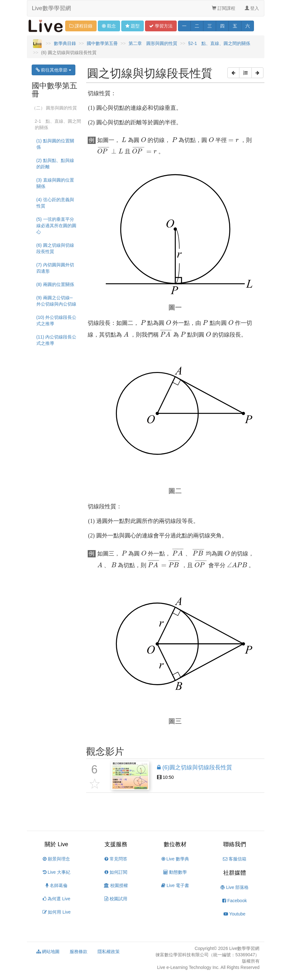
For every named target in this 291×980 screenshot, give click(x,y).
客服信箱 (235, 859)
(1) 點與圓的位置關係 (55, 144)
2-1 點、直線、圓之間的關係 (58, 124)
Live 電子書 (175, 885)
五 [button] (235, 26)
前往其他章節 (54, 70)
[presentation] (124, 140)
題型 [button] (133, 26)
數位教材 (175, 844)
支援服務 (116, 844)
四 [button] (222, 26)
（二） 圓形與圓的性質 (54, 108)
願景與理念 (56, 859)
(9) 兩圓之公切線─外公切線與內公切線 (56, 301)
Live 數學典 (175, 859)
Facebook (234, 901)
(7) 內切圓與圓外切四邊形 (55, 268)
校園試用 (116, 899)
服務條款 (79, 952)
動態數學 (175, 872)
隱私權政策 (109, 952)
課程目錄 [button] (81, 26)
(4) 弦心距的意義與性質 (55, 203)
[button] (233, 73)
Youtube (234, 914)
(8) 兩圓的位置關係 (55, 284)
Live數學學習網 (51, 8)
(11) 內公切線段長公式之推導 (57, 340)
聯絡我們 (235, 844)
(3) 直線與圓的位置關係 (55, 183)
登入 (252, 8)
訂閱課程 (224, 8)
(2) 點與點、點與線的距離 (55, 164)
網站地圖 (48, 952)
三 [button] (210, 26)
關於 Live (56, 844)
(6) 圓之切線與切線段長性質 (55, 248)
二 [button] (197, 26)
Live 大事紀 (57, 872)
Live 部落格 (234, 887)
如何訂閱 (116, 872)
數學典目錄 (65, 43)
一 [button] (184, 26)
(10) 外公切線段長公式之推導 (57, 320)
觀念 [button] (109, 26)
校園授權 (116, 885)
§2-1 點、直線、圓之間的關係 (219, 43)
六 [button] (248, 26)
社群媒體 (235, 873)
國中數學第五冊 (102, 43)
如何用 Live (57, 912)
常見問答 (116, 859)
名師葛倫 (57, 885)
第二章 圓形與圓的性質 (153, 43)
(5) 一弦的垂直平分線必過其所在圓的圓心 (56, 226)
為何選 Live (57, 899)
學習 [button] (161, 26)
